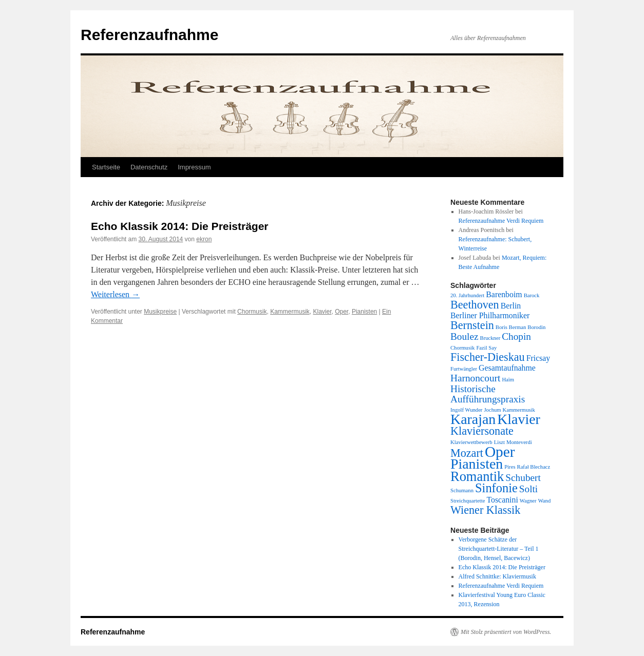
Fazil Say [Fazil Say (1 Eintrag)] (486, 348)
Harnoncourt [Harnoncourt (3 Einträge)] (475, 378)
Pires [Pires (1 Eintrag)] (510, 467)
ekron (204, 239)
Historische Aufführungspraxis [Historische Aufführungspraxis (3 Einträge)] (488, 394)
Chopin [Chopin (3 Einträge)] (516, 336)
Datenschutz (149, 167)
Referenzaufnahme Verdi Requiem (501, 221)
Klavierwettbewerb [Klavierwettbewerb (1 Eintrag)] (471, 442)
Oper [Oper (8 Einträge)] (500, 452)
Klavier (322, 312)
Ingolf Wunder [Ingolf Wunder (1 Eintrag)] (466, 410)
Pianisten (364, 312)
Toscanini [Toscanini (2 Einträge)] (502, 500)
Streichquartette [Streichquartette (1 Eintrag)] (468, 501)
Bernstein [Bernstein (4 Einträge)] (472, 325)
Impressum (194, 167)
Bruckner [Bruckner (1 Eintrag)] (490, 338)
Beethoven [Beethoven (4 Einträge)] (475, 305)
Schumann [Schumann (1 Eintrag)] (462, 490)
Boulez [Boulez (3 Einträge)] (465, 336)
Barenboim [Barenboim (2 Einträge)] (504, 294)
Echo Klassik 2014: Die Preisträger (180, 226)
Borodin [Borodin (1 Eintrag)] (536, 327)
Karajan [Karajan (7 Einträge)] (473, 419)
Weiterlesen (115, 294)
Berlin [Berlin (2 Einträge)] (511, 306)
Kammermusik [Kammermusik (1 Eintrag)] (519, 410)
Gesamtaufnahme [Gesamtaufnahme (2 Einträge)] (507, 368)
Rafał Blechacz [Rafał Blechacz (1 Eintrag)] (534, 467)
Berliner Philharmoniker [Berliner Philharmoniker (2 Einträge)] (490, 315)
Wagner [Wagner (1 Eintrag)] (528, 501)
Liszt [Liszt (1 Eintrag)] (499, 442)
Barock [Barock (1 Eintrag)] (532, 295)
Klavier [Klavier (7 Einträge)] (519, 419)
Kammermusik (290, 312)
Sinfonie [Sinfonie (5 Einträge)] (496, 488)
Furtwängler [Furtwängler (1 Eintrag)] (464, 369)
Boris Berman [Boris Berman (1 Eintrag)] (511, 327)
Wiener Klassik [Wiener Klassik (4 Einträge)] (485, 510)
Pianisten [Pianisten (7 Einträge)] (477, 464)
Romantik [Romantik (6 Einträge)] (477, 476)
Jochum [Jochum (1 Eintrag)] (492, 410)
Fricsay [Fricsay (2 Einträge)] (538, 358)
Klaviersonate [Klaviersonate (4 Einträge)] (482, 431)
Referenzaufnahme (149, 35)
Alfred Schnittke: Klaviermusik (497, 576)
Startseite (106, 167)
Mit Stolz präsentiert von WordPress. (506, 632)
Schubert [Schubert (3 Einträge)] (523, 478)
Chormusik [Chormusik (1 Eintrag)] (462, 348)
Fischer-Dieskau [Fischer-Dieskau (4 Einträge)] (488, 357)
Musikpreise (160, 312)
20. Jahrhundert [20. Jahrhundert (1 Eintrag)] (467, 295)
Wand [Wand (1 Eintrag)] (545, 501)
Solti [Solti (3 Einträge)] (528, 489)
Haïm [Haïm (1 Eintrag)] (508, 380)
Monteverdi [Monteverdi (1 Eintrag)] (519, 442)
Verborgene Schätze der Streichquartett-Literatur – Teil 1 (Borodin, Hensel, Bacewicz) (499, 549)
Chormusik (252, 312)
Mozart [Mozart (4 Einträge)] (467, 453)
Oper (342, 312)
